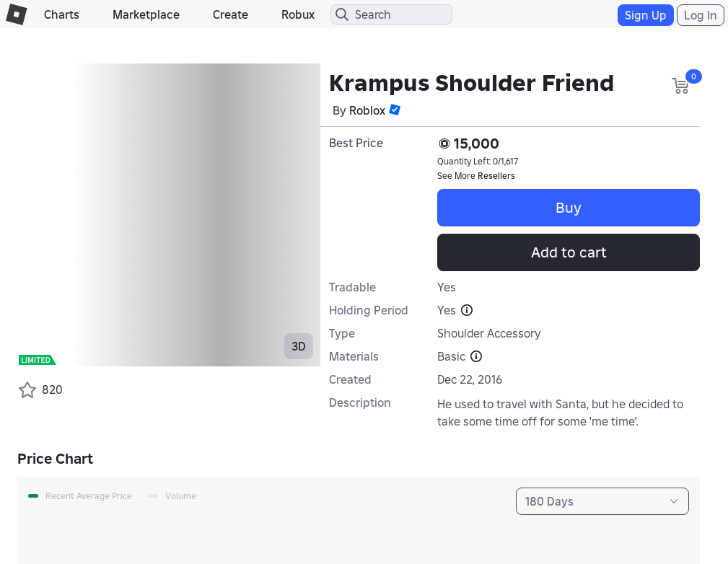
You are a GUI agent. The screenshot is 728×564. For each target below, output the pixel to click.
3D (299, 346)
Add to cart (569, 252)
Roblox (367, 110)
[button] (395, 110)
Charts (62, 14)
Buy (569, 208)
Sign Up (646, 15)
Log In (701, 15)
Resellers (496, 176)
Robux (298, 14)
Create (231, 14)
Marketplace (146, 14)
